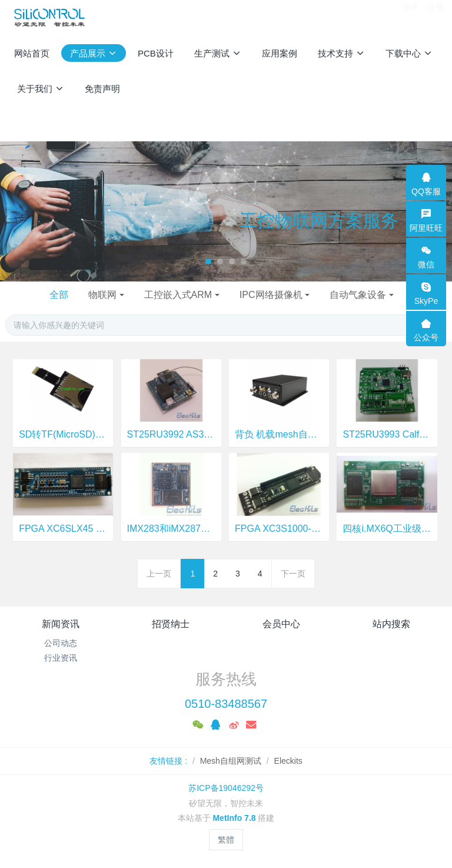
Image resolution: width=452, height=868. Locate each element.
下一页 (293, 574)
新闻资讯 (61, 624)
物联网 (102, 295)
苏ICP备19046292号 (226, 788)
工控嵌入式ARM (178, 295)
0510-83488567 (226, 704)
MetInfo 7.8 (234, 818)
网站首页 (32, 53)
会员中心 (281, 624)
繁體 (226, 840)
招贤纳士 (171, 624)
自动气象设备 (358, 295)
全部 (59, 295)
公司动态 (61, 643)
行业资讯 (61, 658)
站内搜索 (391, 624)
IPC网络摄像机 (271, 295)
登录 (410, 17)
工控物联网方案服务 (319, 221)
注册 (436, 17)
